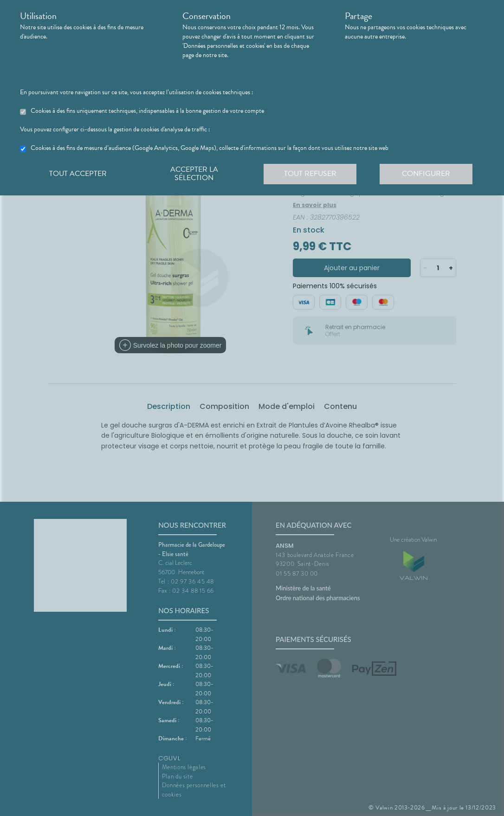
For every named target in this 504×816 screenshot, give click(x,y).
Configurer (426, 174)
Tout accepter (78, 174)
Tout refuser (310, 174)
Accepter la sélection (194, 174)
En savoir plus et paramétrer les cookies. (70, 74)
